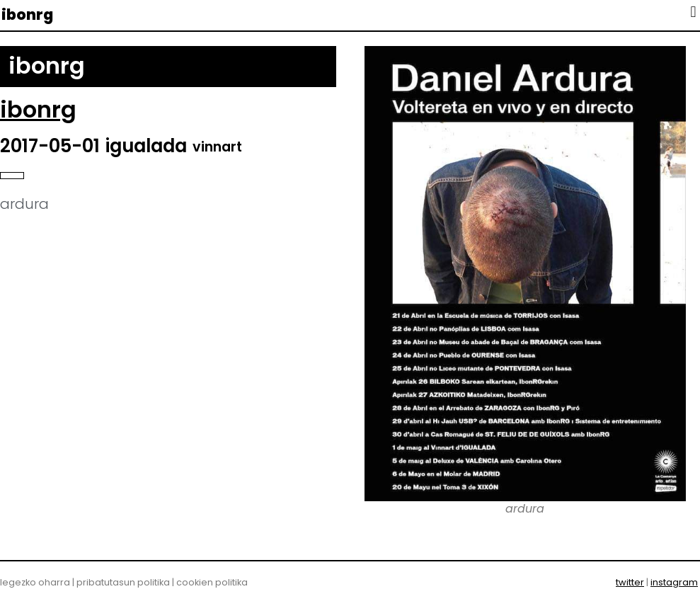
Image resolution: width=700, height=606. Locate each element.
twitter (630, 582)
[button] (693, 12)
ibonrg (27, 15)
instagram (674, 582)
